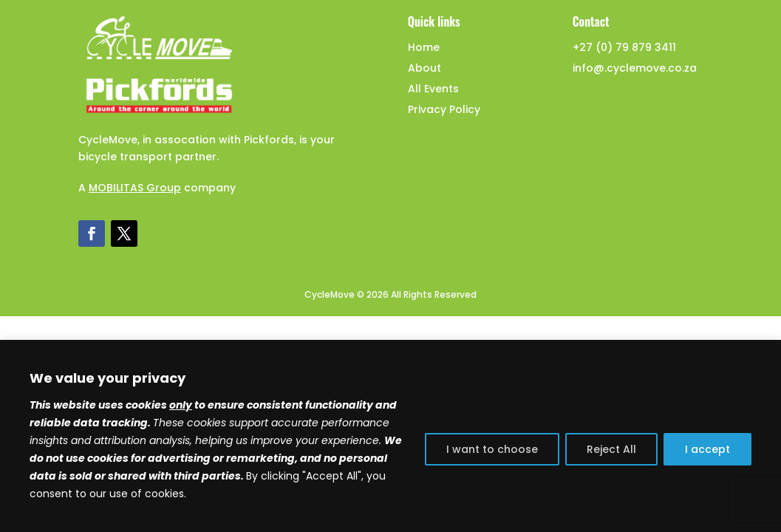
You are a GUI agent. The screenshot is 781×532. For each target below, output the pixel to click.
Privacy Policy (444, 109)
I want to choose (492, 449)
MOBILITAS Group (135, 188)
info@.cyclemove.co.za (635, 68)
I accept (707, 449)
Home (424, 47)
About (424, 68)
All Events (433, 89)
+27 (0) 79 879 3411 (624, 47)
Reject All (611, 449)
